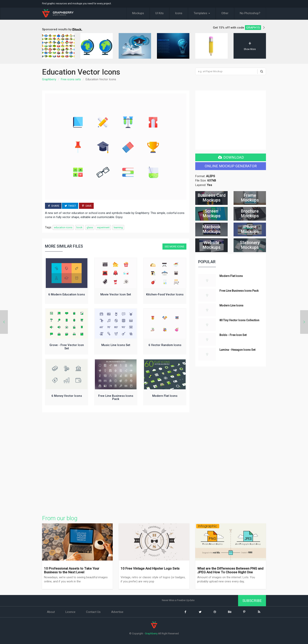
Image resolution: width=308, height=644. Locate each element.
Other (225, 13)
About (51, 612)
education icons (63, 227)
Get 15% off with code (239, 28)
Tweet (70, 206)
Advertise (117, 612)
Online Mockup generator (231, 166)
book (79, 227)
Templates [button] (202, 13)
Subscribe (252, 601)
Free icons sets (71, 79)
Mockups (138, 13)
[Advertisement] (116, 463)
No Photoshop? (250, 13)
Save (86, 206)
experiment (103, 227)
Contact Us (93, 612)
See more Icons (174, 247)
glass (90, 227)
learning (118, 227)
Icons (179, 13)
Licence (70, 612)
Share (53, 206)
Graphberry (49, 79)
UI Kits (159, 13)
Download (231, 157)
